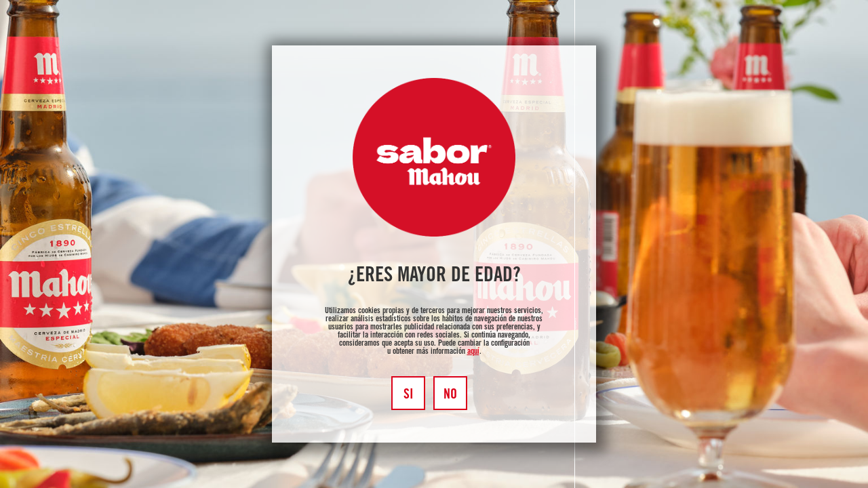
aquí (473, 352)
